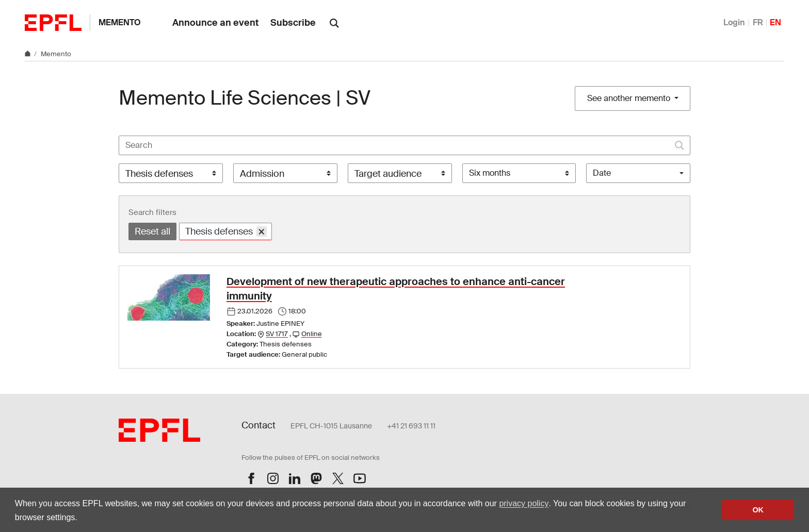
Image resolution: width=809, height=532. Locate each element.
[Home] (28, 54)
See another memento (630, 98)
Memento (120, 22)
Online (312, 334)
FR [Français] (758, 22)
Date (602, 173)
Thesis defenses (226, 231)
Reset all (152, 231)
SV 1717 (277, 334)
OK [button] (758, 510)
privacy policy (524, 503)
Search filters (152, 212)
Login (734, 22)
